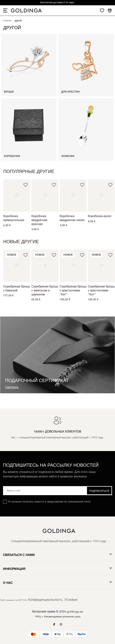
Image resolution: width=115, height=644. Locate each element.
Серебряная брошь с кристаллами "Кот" (73, 290)
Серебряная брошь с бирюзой (17, 289)
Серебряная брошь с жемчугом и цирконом (45, 290)
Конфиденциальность (45, 600)
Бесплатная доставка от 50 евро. (57, 2)
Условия (71, 600)
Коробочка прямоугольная (14, 218)
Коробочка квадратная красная (39, 220)
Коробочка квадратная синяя (72, 218)
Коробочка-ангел (100, 216)
